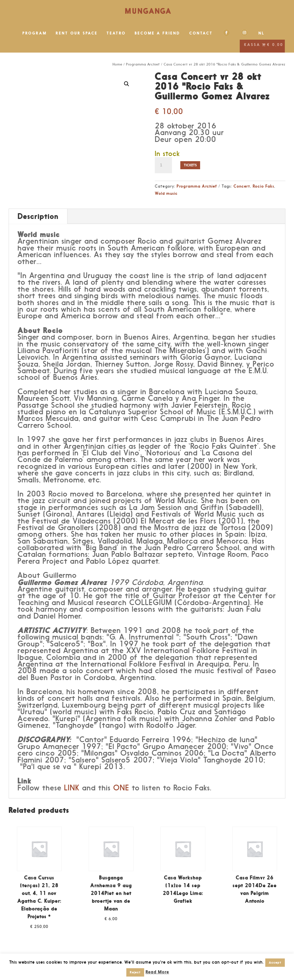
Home (117, 64)
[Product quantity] (163, 165)
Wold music (166, 193)
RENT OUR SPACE (77, 33)
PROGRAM (35, 33)
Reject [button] (135, 972)
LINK (72, 788)
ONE (121, 788)
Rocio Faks (263, 186)
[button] (127, 84)
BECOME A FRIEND (157, 33)
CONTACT (201, 33)
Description (38, 216)
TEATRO (116, 33)
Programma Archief (143, 64)
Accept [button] (275, 962)
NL (262, 33)
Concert (242, 186)
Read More (157, 972)
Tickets (190, 165)
